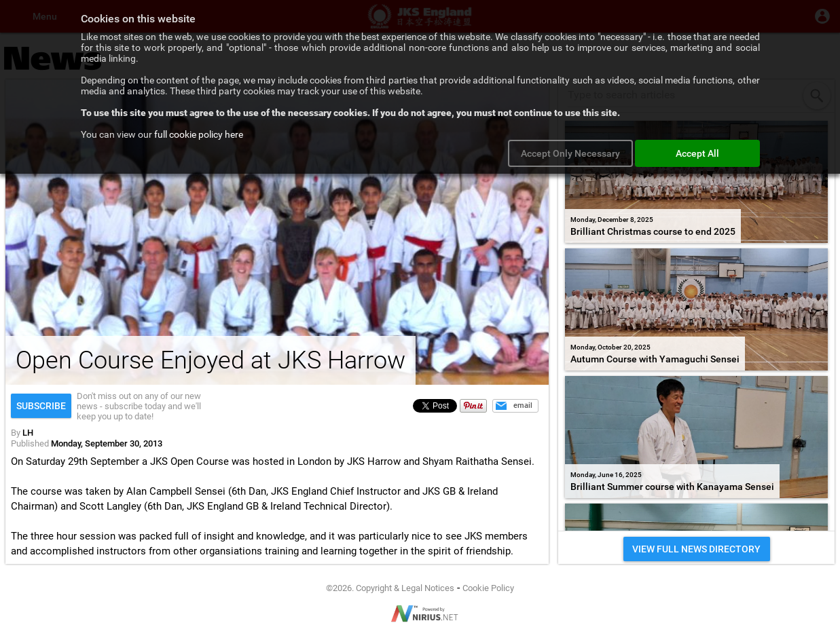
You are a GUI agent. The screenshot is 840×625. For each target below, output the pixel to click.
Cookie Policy (488, 588)
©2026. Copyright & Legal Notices (390, 588)
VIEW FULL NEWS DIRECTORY (696, 549)
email (523, 405)
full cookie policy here (199, 134)
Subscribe (41, 406)
